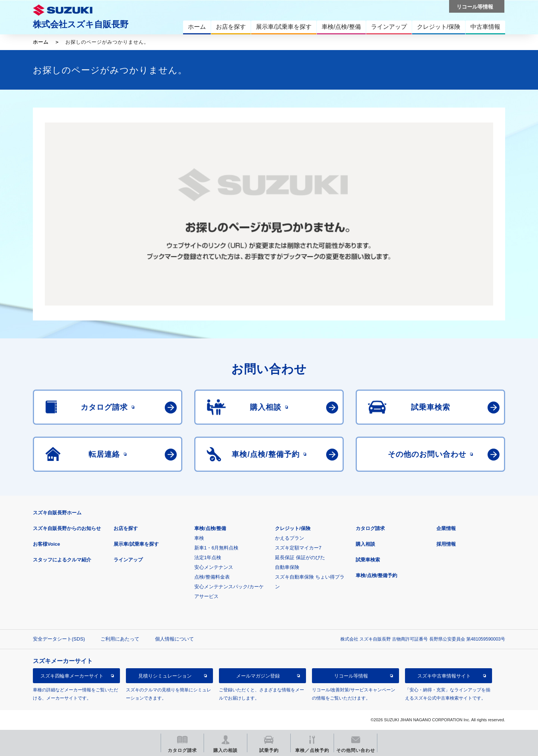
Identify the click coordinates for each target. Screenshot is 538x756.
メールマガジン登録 (258, 676)
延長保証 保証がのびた (300, 557)
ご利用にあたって (120, 639)
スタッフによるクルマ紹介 (62, 560)
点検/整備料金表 (212, 577)
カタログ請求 (370, 528)
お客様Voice (47, 544)
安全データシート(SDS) (59, 639)
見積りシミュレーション (165, 676)
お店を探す (126, 528)
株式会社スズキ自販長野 (81, 24)
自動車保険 (287, 567)
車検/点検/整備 (210, 528)
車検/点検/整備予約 (376, 575)
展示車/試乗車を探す (136, 544)
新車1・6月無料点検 (216, 548)
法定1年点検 (208, 557)
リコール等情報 (351, 676)
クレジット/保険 (293, 528)
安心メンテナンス (214, 567)
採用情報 (446, 544)
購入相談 (365, 544)
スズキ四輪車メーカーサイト (72, 676)
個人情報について (174, 639)
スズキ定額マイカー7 (298, 548)
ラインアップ (128, 560)
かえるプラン (290, 538)
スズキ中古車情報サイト (444, 676)
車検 (199, 538)
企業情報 (446, 528)
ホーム (41, 42)
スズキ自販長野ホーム (57, 513)
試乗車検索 (368, 560)
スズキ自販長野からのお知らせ (67, 528)
